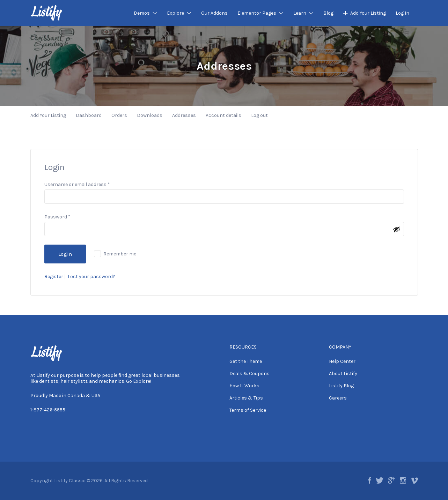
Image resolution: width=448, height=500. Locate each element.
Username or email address (77, 184)
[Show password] (397, 229)
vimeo (414, 480)
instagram (403, 480)
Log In (402, 13)
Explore (175, 13)
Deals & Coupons (249, 374)
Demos (142, 13)
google (392, 480)
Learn (300, 13)
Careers (338, 398)
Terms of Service (248, 410)
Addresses (184, 115)
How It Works (244, 386)
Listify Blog (341, 386)
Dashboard (89, 115)
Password (57, 217)
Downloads (150, 115)
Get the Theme (246, 361)
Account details (223, 115)
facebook (370, 480)
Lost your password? (91, 277)
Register (54, 277)
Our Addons (214, 13)
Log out (259, 115)
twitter (380, 480)
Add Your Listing (368, 13)
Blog (328, 13)
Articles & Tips (246, 398)
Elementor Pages (257, 13)
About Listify (343, 374)
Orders (119, 115)
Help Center (342, 361)
